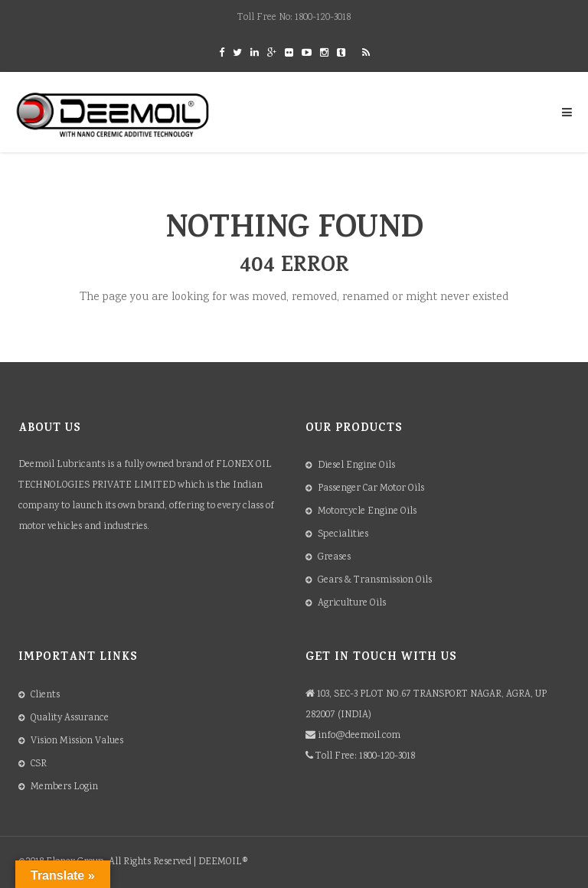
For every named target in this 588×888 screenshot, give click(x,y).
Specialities (343, 535)
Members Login (64, 787)
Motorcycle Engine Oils (367, 512)
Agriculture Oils (352, 604)
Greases (334, 558)
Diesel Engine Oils (356, 466)
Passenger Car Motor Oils (371, 489)
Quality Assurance (70, 718)
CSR (39, 764)
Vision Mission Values (77, 741)
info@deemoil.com (359, 736)
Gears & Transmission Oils (375, 581)
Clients (45, 695)
